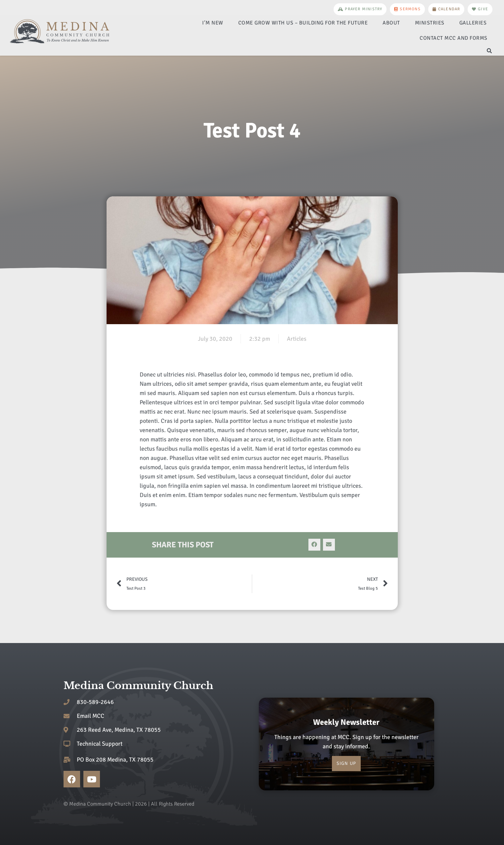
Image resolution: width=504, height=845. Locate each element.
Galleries (473, 23)
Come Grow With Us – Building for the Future (303, 23)
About (391, 23)
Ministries (430, 23)
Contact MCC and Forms (454, 38)
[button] (489, 51)
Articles (297, 339)
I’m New (213, 23)
